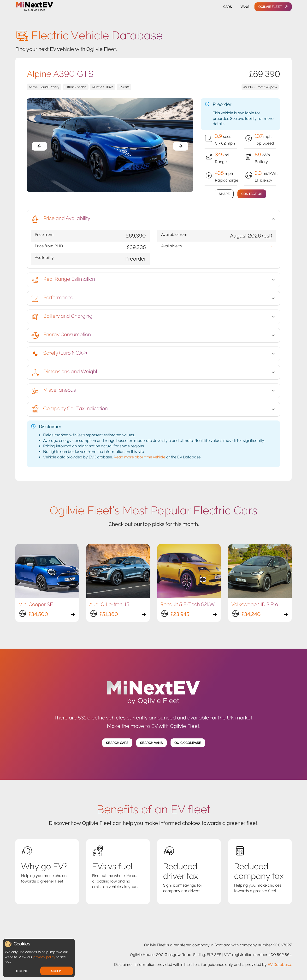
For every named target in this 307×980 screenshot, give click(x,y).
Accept (57, 971)
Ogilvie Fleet (273, 7)
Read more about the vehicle (139, 457)
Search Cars (117, 743)
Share (224, 194)
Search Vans (151, 743)
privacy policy (44, 957)
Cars (228, 7)
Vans (245, 7)
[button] (153, 219)
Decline (21, 971)
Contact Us (252, 194)
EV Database (279, 965)
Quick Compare (188, 743)
